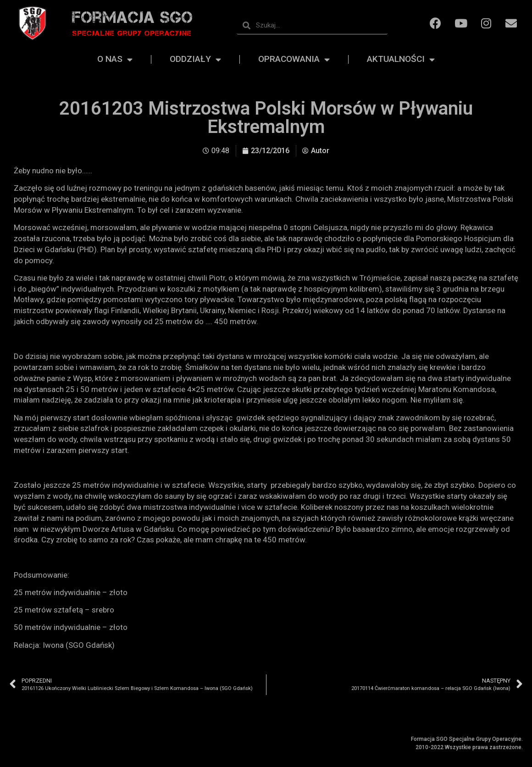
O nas (115, 59)
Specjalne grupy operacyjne (132, 33)
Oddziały (195, 59)
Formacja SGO (133, 17)
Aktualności (401, 59)
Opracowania (294, 59)
